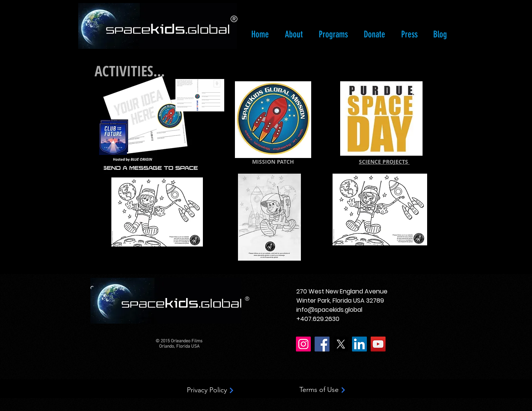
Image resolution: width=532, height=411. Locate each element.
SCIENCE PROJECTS (384, 162)
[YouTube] (378, 344)
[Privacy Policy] (211, 390)
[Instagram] (303, 344)
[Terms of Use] (323, 390)
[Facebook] (322, 344)
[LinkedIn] (359, 344)
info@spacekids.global (329, 310)
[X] (341, 344)
